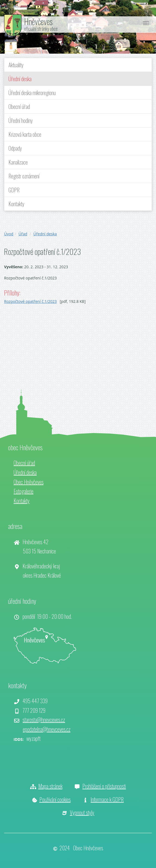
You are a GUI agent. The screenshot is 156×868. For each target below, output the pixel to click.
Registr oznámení (24, 176)
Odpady (15, 148)
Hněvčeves (38, 21)
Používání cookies (55, 799)
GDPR (14, 190)
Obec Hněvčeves (29, 482)
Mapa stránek (50, 786)
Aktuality (16, 65)
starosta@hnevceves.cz (44, 720)
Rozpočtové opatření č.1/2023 (30, 301)
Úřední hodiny (21, 120)
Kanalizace (18, 162)
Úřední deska (20, 79)
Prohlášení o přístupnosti (104, 786)
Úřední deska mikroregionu (32, 93)
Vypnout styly (82, 812)
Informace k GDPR (107, 799)
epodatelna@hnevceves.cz (47, 729)
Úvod (9, 234)
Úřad (23, 234)
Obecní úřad (19, 106)
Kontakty (16, 204)
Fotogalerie (24, 491)
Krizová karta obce (25, 134)
